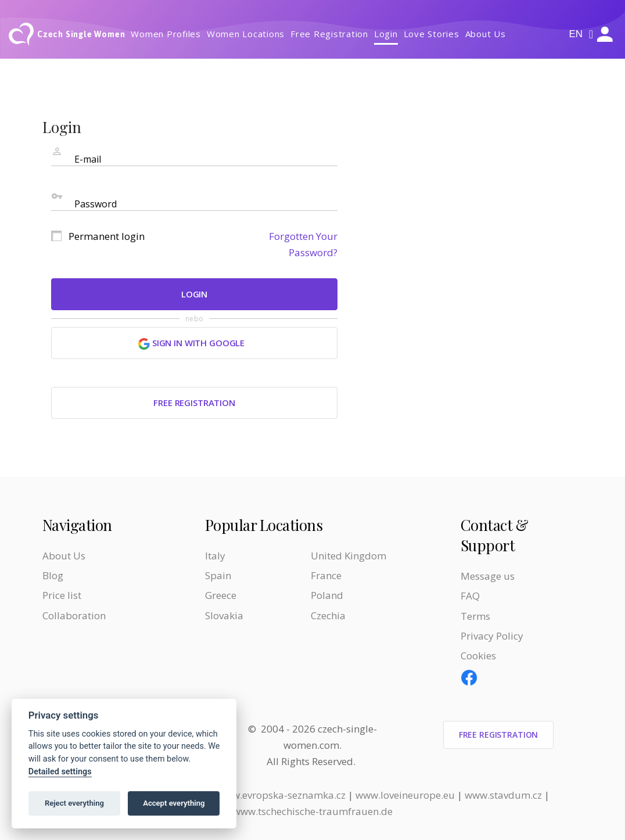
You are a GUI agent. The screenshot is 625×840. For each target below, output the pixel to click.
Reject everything (74, 803)
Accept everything (174, 803)
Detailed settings (60, 772)
